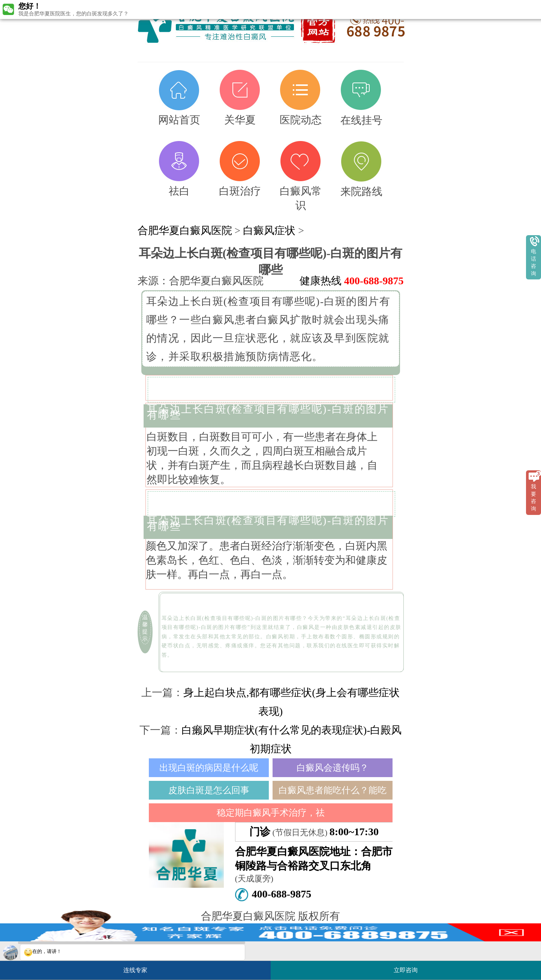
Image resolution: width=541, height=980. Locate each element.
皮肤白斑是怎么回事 (209, 790)
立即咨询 (409, 967)
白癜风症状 (269, 230)
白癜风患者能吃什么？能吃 (333, 790)
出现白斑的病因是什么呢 (209, 768)
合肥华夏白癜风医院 (185, 230)
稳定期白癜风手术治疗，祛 (271, 813)
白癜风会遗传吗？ (333, 768)
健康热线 (352, 281)
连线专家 (135, 970)
